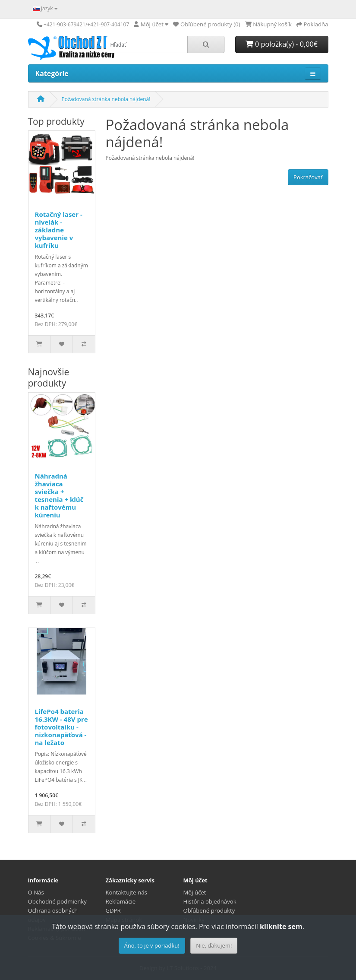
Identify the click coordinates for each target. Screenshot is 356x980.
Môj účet (195, 892)
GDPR (113, 910)
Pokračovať (308, 177)
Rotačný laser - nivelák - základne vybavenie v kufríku (59, 230)
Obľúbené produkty (209, 910)
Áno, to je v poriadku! (152, 945)
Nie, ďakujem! (214, 945)
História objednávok (210, 901)
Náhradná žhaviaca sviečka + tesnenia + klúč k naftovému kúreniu (59, 495)
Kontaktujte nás (126, 892)
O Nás (36, 892)
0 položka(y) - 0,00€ (282, 44)
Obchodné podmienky (57, 901)
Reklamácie (121, 901)
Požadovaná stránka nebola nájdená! (106, 99)
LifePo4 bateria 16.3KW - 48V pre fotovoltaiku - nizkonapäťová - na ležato (61, 727)
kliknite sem (281, 926)
